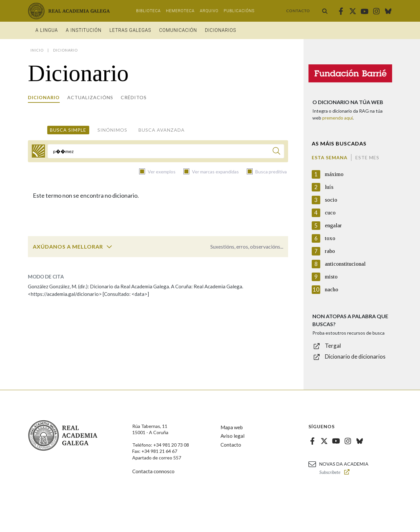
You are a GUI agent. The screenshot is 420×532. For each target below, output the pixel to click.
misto (331, 277)
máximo (334, 174)
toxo (330, 238)
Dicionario (44, 97)
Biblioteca (148, 11)
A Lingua (47, 30)
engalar (333, 225)
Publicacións (239, 11)
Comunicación (178, 30)
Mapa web (232, 427)
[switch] (109, 247)
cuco (330, 213)
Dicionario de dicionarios (355, 356)
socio (331, 200)
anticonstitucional (345, 264)
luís (329, 187)
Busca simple (68, 130)
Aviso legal (232, 436)
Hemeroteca (180, 11)
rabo (330, 251)
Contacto (298, 11)
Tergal (333, 346)
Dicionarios (220, 30)
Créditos (134, 97)
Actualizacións (90, 97)
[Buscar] (276, 152)
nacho (332, 289)
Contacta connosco (153, 471)
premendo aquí (337, 118)
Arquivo (209, 11)
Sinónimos (112, 130)
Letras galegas (130, 30)
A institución (84, 30)
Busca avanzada (162, 130)
